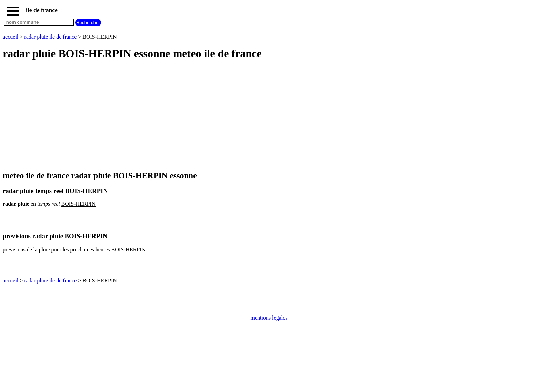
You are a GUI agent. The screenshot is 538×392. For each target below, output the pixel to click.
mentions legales (269, 318)
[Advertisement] (210, 116)
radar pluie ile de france (50, 37)
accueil (11, 37)
